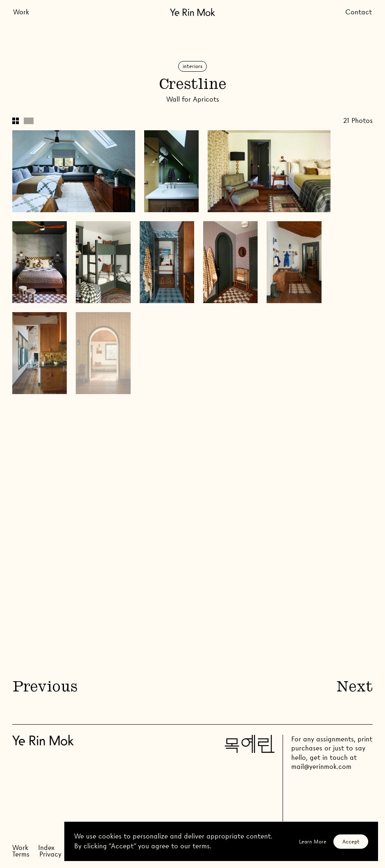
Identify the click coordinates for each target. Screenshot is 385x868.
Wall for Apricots (193, 99)
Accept (351, 842)
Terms (21, 854)
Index (46, 848)
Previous (45, 688)
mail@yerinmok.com (321, 767)
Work (21, 12)
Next (355, 688)
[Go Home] (192, 12)
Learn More (313, 842)
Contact (359, 12)
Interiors (192, 66)
